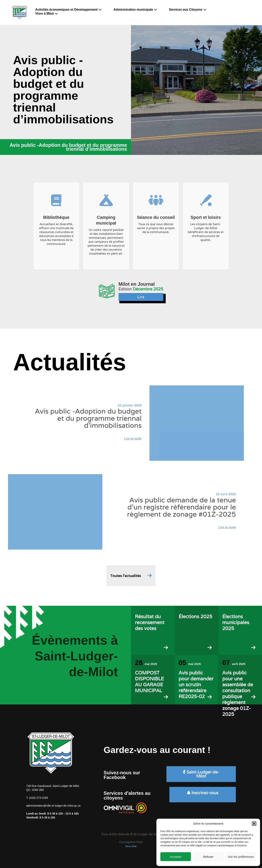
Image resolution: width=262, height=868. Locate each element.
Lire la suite (121, 439)
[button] (254, 824)
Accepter (176, 857)
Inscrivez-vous (203, 793)
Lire (141, 297)
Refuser (208, 857)
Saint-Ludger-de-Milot (201, 774)
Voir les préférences (241, 857)
